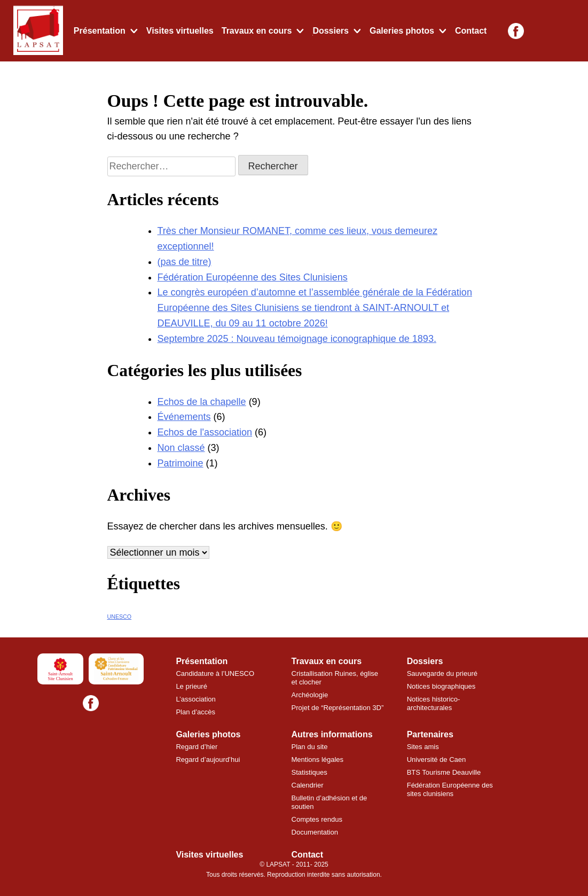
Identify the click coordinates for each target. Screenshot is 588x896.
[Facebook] (516, 31)
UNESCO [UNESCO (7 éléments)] (120, 617)
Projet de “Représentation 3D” (338, 708)
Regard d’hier (197, 747)
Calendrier (308, 785)
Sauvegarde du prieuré (442, 673)
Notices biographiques (441, 686)
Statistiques (309, 772)
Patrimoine (181, 463)
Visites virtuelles (180, 31)
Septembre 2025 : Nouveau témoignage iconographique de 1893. (297, 339)
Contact (471, 31)
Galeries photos (402, 31)
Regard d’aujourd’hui (208, 759)
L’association (195, 699)
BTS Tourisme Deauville (444, 772)
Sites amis (423, 747)
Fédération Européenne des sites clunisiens (450, 789)
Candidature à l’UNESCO (215, 673)
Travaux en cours (257, 31)
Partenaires (430, 734)
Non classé (181, 448)
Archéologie (310, 695)
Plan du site (310, 747)
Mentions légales (318, 759)
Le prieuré (191, 686)
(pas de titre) (185, 262)
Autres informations (332, 734)
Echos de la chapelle (202, 402)
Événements (184, 417)
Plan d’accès (195, 712)
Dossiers (331, 31)
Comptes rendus (317, 819)
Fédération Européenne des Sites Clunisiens (253, 277)
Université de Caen (437, 759)
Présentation (100, 31)
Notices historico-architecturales (434, 703)
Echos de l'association (205, 432)
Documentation (315, 832)
